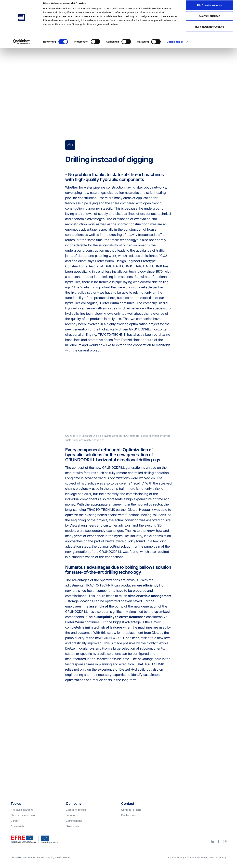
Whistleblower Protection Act (201, 862)
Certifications (74, 825)
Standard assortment (23, 819)
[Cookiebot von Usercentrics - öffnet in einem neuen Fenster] (21, 45)
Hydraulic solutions (22, 814)
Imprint (171, 862)
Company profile (76, 814)
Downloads (17, 831)
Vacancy (222, 862)
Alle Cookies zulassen (210, 9)
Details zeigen (175, 45)
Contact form (129, 819)
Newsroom (72, 831)
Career (15, 825)
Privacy (181, 862)
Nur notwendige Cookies (210, 30)
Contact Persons (131, 814)
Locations (72, 819)
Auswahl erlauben (210, 19)
